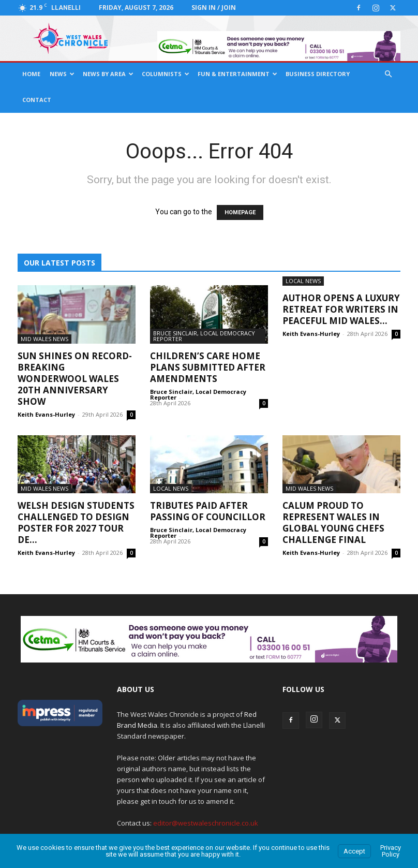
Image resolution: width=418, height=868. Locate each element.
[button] (388, 74)
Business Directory (318, 74)
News (62, 74)
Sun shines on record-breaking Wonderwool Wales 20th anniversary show (75, 379)
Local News (303, 281)
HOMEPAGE (240, 212)
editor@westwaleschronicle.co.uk (206, 823)
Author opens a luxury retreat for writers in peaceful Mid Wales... (341, 309)
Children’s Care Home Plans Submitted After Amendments (208, 367)
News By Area (108, 74)
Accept (354, 851)
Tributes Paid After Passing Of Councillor (208, 511)
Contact (37, 100)
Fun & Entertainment (237, 74)
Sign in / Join (214, 8)
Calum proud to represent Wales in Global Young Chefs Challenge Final (333, 523)
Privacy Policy (391, 851)
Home (31, 74)
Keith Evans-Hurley (46, 414)
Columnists (166, 74)
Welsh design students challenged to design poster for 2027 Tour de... (76, 523)
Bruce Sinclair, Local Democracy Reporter (204, 336)
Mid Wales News (44, 339)
